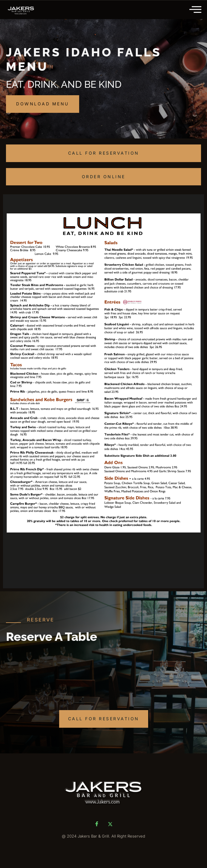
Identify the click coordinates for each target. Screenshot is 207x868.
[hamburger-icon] (196, 10)
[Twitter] (110, 824)
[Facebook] (97, 824)
